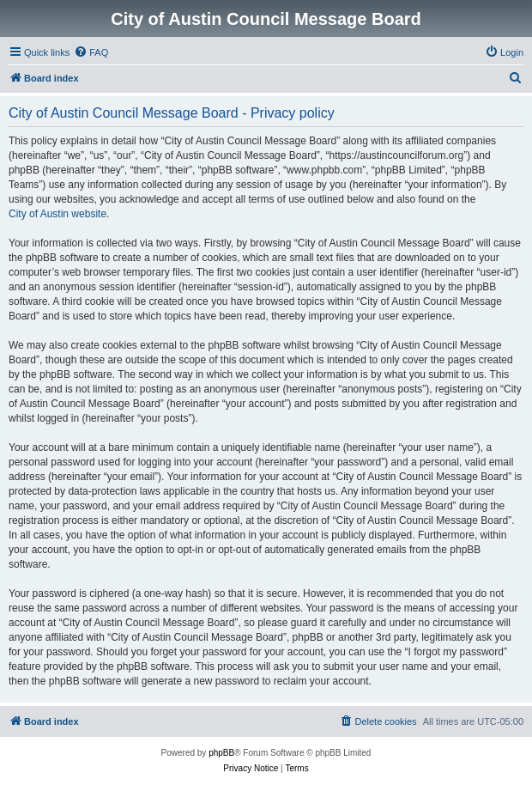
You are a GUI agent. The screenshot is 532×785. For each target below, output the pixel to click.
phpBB (221, 753)
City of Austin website (57, 214)
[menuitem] (91, 52)
